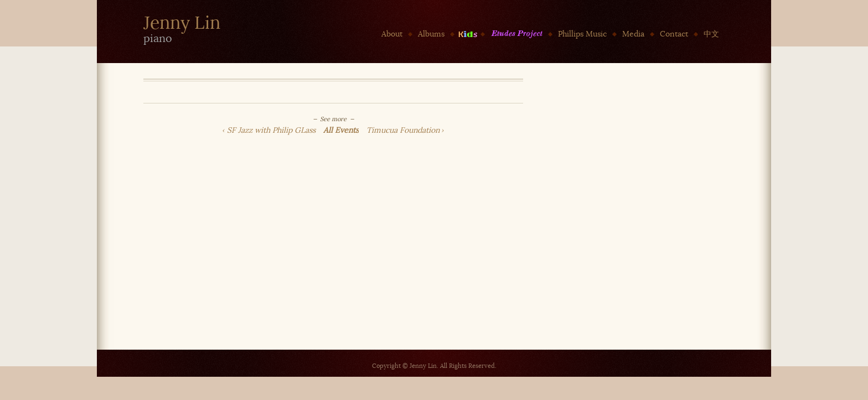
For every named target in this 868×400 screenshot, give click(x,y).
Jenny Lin (182, 23)
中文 (711, 34)
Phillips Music (582, 34)
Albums (431, 34)
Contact (674, 34)
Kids (467, 34)
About (392, 34)
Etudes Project (516, 34)
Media (633, 34)
